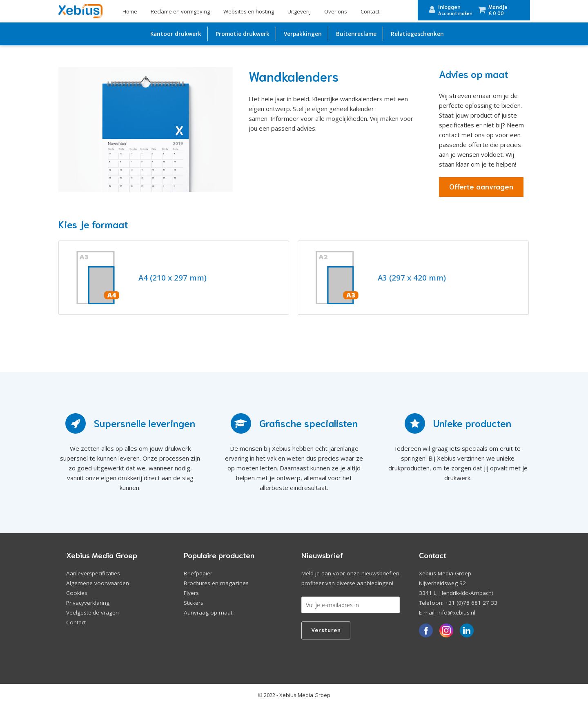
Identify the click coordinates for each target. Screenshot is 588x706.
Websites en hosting (249, 11)
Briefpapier (198, 573)
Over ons (336, 11)
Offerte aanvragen (481, 186)
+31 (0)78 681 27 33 (471, 603)
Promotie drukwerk (243, 34)
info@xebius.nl (456, 612)
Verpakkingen (303, 34)
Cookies (77, 593)
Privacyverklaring (88, 603)
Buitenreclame (356, 34)
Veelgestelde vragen (92, 612)
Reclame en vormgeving (180, 11)
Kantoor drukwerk (176, 34)
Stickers (194, 603)
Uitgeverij (299, 11)
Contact (370, 11)
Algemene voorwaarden (98, 583)
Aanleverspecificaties (93, 573)
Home (130, 11)
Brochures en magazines (216, 583)
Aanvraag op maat (208, 612)
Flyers (191, 593)
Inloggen (449, 7)
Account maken (455, 13)
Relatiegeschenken (417, 34)
